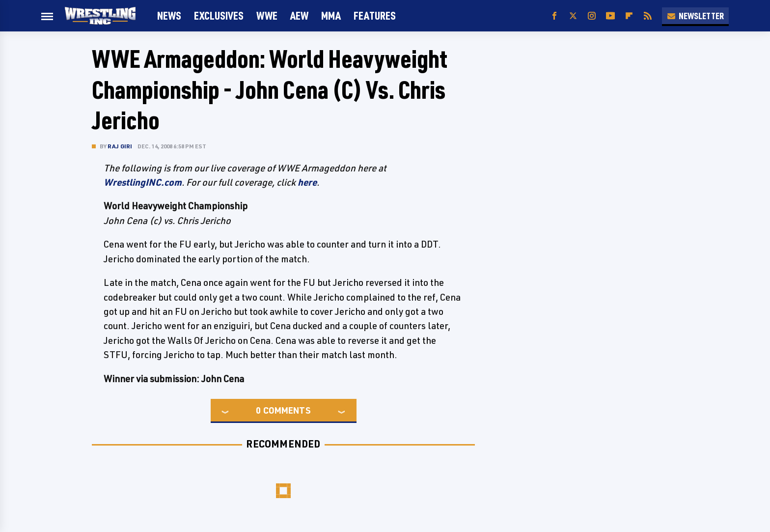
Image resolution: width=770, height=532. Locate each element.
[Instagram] (592, 16)
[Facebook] (554, 16)
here (307, 182)
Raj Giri (120, 146)
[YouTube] (610, 16)
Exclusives (219, 15)
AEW (299, 15)
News (169, 15)
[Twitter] (573, 16)
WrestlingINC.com (143, 182)
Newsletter (695, 16)
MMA (331, 15)
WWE (267, 15)
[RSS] (648, 16)
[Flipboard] (629, 16)
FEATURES (375, 15)
